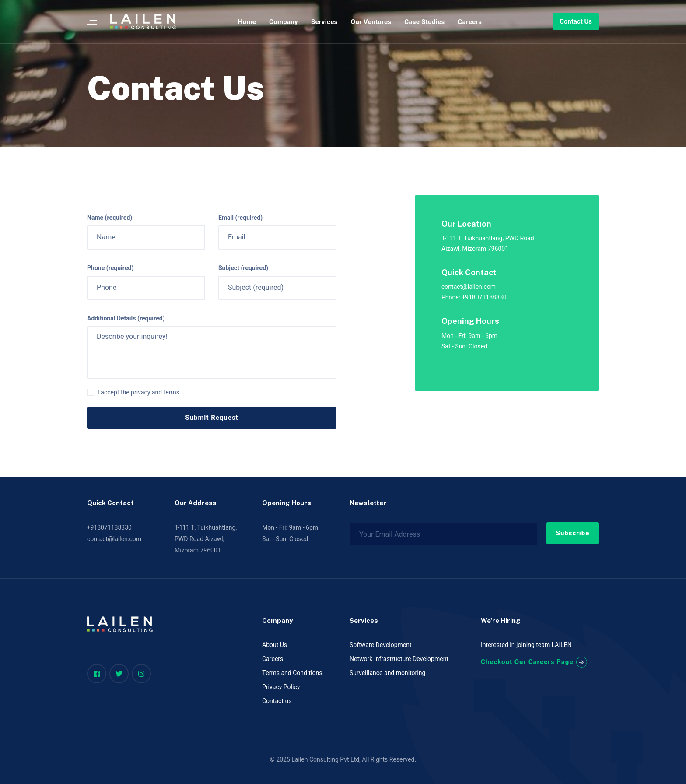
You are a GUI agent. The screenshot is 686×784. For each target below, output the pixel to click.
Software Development (381, 645)
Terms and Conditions (292, 673)
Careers (273, 659)
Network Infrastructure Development (399, 659)
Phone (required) (110, 268)
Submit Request (212, 418)
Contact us (277, 701)
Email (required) (240, 218)
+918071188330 (109, 528)
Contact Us (576, 21)
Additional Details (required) (126, 319)
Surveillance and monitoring (387, 673)
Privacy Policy (281, 687)
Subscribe (573, 533)
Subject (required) (243, 268)
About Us (275, 645)
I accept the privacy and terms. (139, 393)
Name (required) (110, 218)
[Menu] (92, 22)
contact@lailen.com (114, 539)
